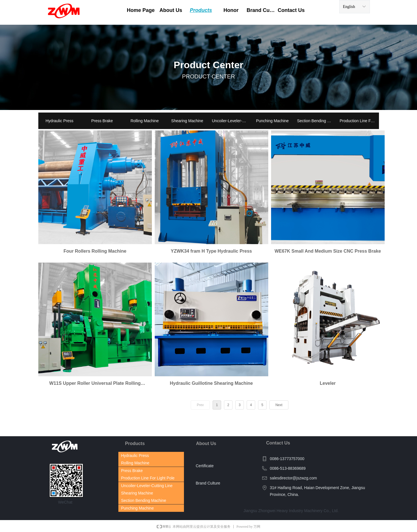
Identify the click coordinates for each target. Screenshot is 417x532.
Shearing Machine (187, 121)
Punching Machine (272, 121)
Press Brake (102, 121)
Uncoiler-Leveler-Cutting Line (232, 121)
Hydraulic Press (59, 121)
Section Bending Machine (317, 121)
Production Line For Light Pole (359, 121)
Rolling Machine (145, 121)
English (349, 7)
